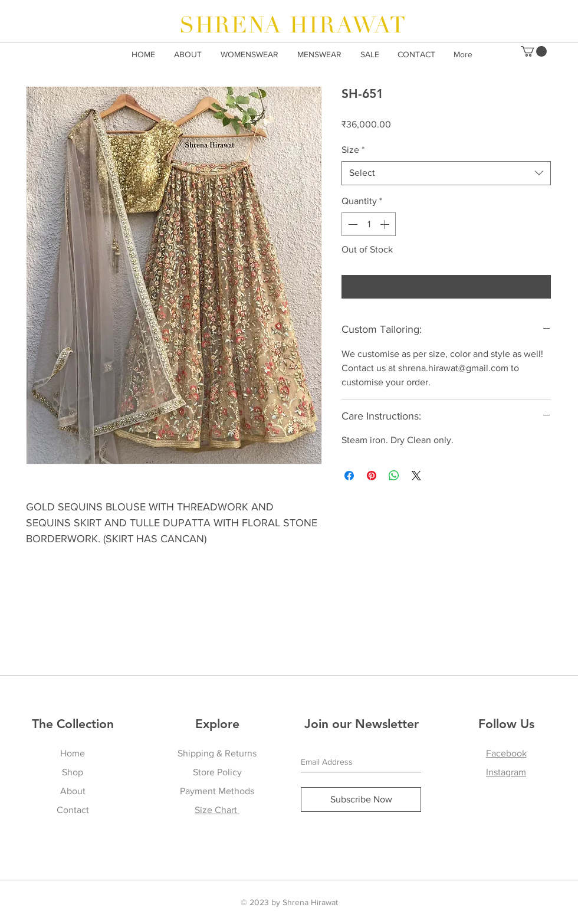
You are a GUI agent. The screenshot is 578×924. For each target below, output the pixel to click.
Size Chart (217, 810)
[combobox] (446, 173)
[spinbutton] (369, 224)
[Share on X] (416, 476)
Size (353, 150)
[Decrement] (352, 224)
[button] (534, 51)
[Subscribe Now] (361, 800)
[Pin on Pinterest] (372, 476)
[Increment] (386, 224)
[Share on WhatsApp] (394, 476)
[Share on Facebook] (349, 476)
